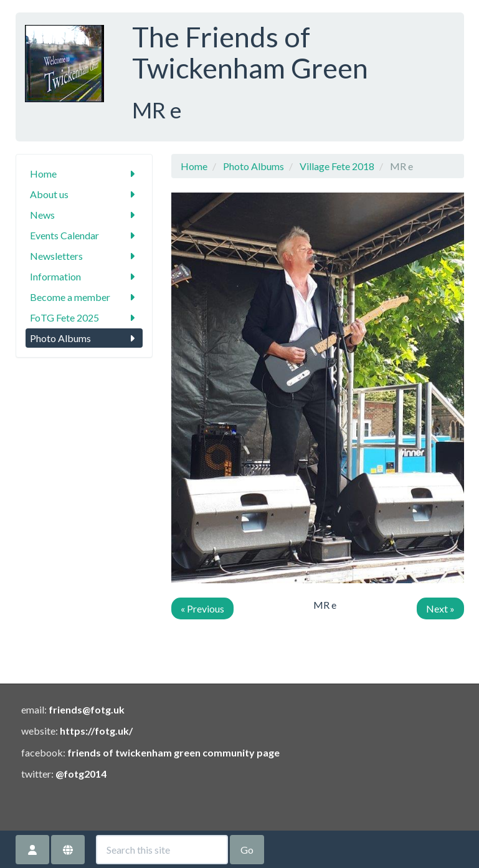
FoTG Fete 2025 (84, 317)
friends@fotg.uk (87, 709)
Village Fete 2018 (337, 166)
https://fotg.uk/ (96, 731)
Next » (440, 608)
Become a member (84, 297)
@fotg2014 (81, 774)
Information (84, 276)
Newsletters (84, 256)
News (84, 215)
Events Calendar (84, 235)
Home (84, 174)
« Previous (202, 608)
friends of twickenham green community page (173, 752)
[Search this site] (162, 850)
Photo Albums (84, 338)
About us (84, 194)
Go (247, 850)
